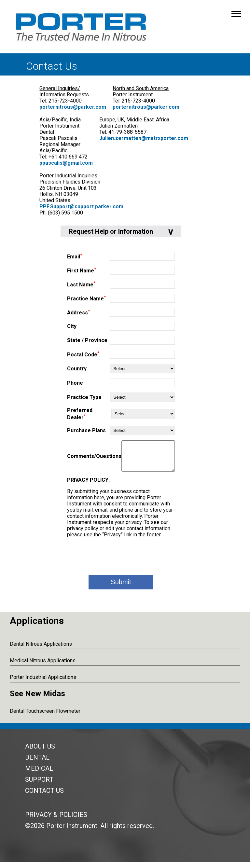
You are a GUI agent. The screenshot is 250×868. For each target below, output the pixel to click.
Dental (37, 763)
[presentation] (121, 561)
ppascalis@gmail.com (66, 163)
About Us (40, 752)
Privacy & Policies (56, 820)
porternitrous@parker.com (73, 107)
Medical (39, 774)
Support (39, 785)
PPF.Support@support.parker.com (81, 207)
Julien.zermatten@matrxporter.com (144, 138)
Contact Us (44, 796)
